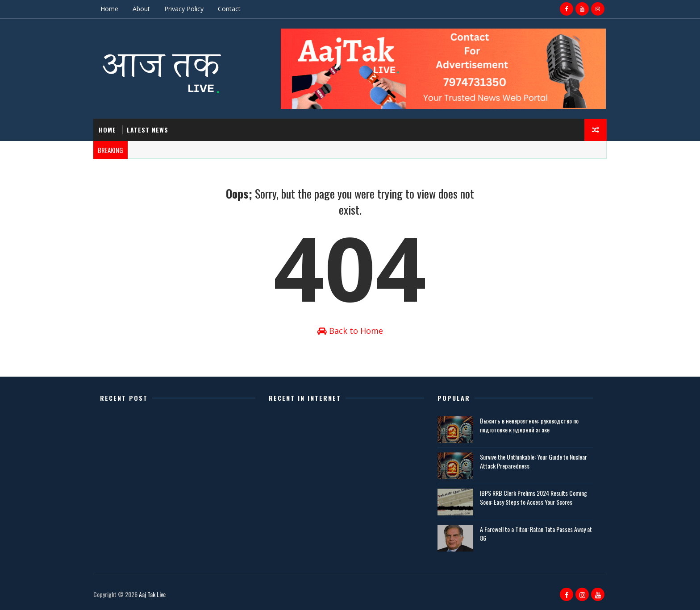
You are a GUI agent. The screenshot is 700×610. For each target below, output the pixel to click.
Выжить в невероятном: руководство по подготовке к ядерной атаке (529, 425)
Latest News (148, 130)
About (141, 9)
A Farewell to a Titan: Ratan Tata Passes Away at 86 (536, 533)
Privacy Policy (184, 9)
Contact (229, 9)
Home (109, 9)
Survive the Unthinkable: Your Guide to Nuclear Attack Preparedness (533, 461)
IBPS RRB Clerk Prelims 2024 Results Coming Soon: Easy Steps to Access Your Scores (533, 497)
